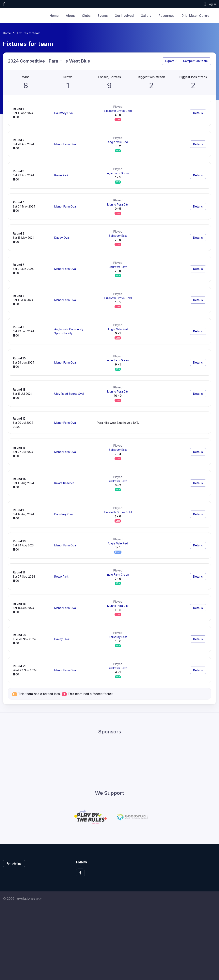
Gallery (146, 16)
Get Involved (124, 16)
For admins (14, 864)
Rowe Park (61, 175)
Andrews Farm (118, 267)
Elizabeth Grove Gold (118, 111)
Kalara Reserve (64, 483)
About (70, 16)
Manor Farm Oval (65, 144)
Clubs (86, 16)
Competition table (195, 61)
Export (170, 61)
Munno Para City (118, 204)
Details (198, 113)
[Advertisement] (109, 943)
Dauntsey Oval (64, 113)
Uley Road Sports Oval (69, 394)
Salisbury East (118, 236)
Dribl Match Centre (195, 16)
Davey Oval (62, 238)
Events (103, 16)
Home (54, 16)
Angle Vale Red (118, 142)
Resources (166, 16)
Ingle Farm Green (118, 173)
